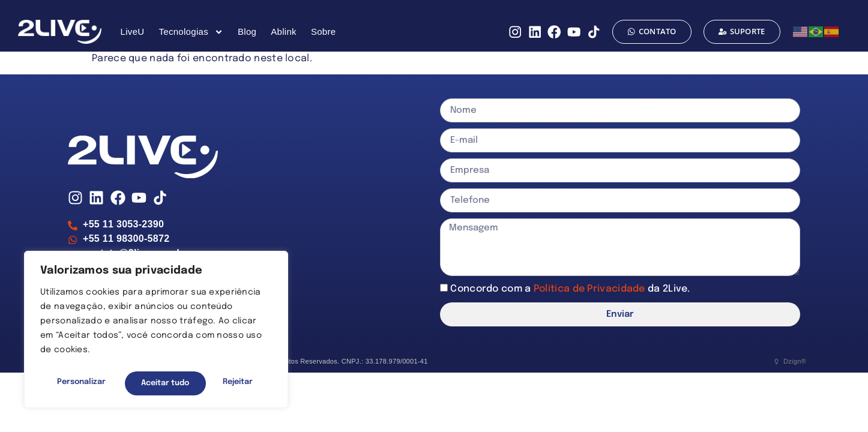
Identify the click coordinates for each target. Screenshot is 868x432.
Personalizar (80, 383)
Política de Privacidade (591, 289)
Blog (247, 31)
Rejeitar (155, 383)
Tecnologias (191, 32)
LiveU (133, 31)
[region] (156, 332)
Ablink (284, 31)
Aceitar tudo (231, 383)
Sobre (324, 31)
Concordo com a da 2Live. (570, 289)
